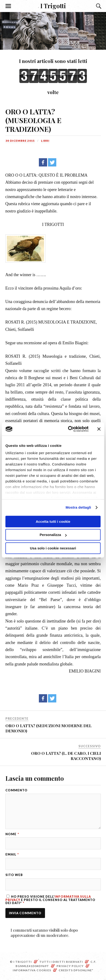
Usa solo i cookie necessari (53, 548)
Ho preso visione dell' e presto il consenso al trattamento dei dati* (50, 900)
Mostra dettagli (78, 507)
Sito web (14, 875)
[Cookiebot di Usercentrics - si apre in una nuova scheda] (68, 429)
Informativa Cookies (32, 970)
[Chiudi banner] (99, 429)
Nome (12, 834)
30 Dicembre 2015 (20, 141)
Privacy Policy (70, 966)
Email (12, 854)
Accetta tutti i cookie (53, 521)
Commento (16, 790)
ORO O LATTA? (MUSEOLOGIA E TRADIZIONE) (33, 120)
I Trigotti (53, 6)
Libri (45, 141)
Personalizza (53, 535)
